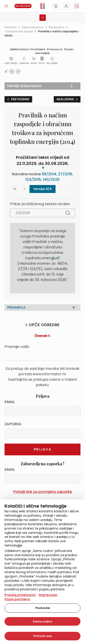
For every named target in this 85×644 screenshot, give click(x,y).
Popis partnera (17, 599)
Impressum (48, 595)
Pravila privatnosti (20, 595)
